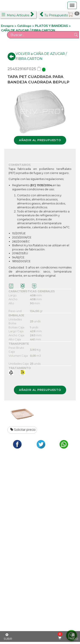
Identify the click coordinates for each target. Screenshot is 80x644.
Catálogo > (26, 26)
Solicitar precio (23, 430)
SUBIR (8, 637)
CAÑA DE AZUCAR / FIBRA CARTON (28, 30)
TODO (74, 637)
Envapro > (9, 26)
